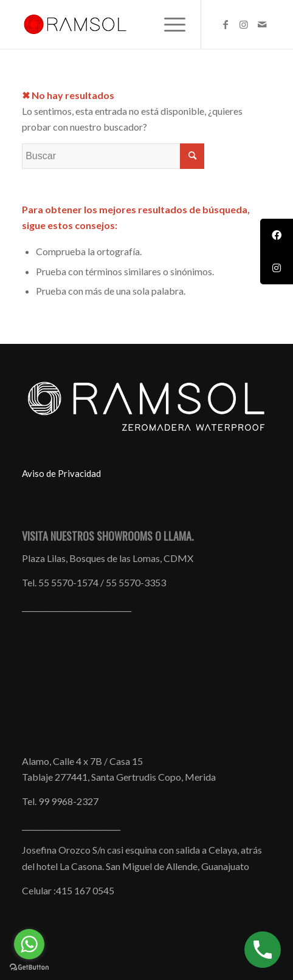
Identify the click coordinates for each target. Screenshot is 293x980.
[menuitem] (169, 24)
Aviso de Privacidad (61, 473)
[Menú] (169, 24)
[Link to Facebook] (226, 24)
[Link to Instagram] (244, 24)
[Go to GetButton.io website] (29, 968)
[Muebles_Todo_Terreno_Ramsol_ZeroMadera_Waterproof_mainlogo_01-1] (122, 24)
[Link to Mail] (262, 24)
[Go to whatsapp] (29, 944)
